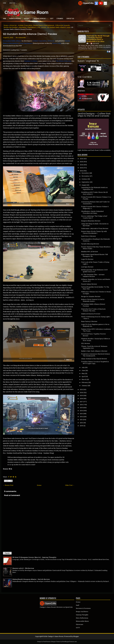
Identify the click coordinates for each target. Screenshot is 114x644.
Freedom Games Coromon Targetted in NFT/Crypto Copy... (95, 362)
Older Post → (70, 485)
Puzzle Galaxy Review (89, 284)
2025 (81, 162)
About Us (13, 2)
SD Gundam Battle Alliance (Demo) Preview (30, 34)
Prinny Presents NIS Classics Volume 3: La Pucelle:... (96, 198)
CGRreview (59, 25)
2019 (81, 395)
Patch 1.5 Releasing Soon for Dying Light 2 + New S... (96, 318)
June (83, 370)
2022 (81, 171)
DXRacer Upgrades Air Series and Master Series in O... (96, 280)
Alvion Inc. (13, 25)
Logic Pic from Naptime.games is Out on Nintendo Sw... (95, 325)
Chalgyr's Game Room (55, 636)
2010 (81, 423)
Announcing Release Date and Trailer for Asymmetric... (95, 203)
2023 (81, 168)
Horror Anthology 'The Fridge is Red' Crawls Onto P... (94, 217)
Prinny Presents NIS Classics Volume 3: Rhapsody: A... (95, 207)
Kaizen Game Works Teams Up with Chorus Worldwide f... (94, 232)
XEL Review (86, 343)
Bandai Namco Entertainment (44, 25)
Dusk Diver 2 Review (89, 236)
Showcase (80, 624)
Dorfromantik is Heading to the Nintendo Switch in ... (96, 240)
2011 (81, 420)
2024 (81, 165)
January (84, 385)
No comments (21, 37)
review (44, 27)
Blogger (76, 636)
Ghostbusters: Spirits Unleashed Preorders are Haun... (92, 212)
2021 (81, 389)
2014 (81, 411)
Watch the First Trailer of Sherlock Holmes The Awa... (93, 310)
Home (5, 3)
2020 (81, 392)
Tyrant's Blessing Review (90, 244)
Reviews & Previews (15, 18)
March (84, 379)
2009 (82, 426)
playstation (23, 27)
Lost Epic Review (87, 267)
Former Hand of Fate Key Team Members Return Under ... (96, 248)
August (84, 185)
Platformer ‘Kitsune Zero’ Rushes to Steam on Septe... (96, 293)
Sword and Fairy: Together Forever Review (94, 335)
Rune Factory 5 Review (89, 321)
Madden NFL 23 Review (90, 252)
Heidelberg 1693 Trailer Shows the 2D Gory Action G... (94, 193)
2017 (81, 402)
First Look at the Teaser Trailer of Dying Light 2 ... (95, 263)
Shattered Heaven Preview (91, 314)
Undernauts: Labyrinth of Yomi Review (95, 228)
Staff (78, 605)
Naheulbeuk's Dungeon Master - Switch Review (31, 579)
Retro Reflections (82, 618)
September (86, 182)
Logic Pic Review (87, 259)
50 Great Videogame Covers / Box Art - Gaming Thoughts (34, 557)
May (83, 373)
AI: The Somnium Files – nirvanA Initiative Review (93, 275)
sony (68, 27)
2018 (81, 398)
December (85, 173)
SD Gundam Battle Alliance (56, 27)
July (83, 367)
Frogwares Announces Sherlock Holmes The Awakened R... (96, 355)
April (83, 376)
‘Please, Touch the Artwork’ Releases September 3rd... (94, 347)
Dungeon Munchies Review (91, 221)
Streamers (60, 18)
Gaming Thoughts (82, 615)
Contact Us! (70, 18)
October (84, 179)
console (67, 25)
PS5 (39, 27)
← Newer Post (8, 485)
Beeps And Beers (82, 612)
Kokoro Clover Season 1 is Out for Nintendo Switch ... (93, 300)
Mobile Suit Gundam (11, 27)
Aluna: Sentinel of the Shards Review (94, 359)
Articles (28, 18)
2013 (81, 414)
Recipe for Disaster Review (91, 296)
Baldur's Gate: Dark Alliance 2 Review (94, 351)
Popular (7, 553)
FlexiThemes (47, 642)
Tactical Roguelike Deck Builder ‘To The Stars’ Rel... (95, 288)
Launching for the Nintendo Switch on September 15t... (94, 188)
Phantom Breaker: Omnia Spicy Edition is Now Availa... (96, 340)
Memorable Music (82, 621)
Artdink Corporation (25, 25)
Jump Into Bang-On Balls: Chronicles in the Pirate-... (95, 225)
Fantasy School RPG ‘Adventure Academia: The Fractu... (96, 330)
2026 (81, 159)
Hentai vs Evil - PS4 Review (23, 568)
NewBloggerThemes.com (70, 642)
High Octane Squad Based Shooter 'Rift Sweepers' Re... (95, 255)
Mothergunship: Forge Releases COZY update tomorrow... (94, 271)
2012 (81, 417)
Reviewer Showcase (41, 18)
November (85, 176)
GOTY (52, 18)
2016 (81, 405)
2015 (81, 408)
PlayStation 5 (32, 27)
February (85, 382)
